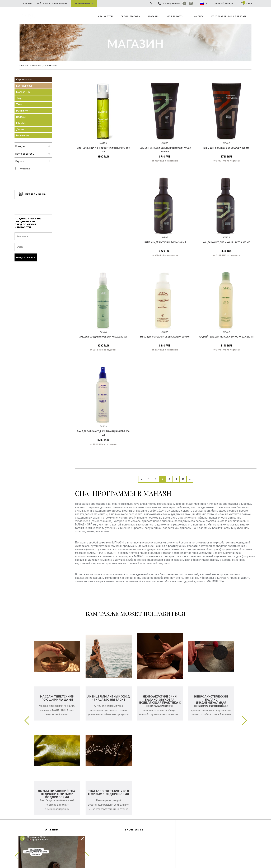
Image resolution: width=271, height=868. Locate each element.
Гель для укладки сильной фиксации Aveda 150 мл (164, 147)
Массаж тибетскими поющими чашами (57, 598)
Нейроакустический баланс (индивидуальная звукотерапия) (211, 601)
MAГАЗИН (154, 16)
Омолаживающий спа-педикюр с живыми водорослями (57, 694)
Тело (24, 104)
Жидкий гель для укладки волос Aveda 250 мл (164, 332)
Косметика (51, 66)
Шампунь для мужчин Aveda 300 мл (104, 239)
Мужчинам (27, 136)
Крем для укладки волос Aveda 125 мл (223, 147)
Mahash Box (28, 92)
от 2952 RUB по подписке (223, 251)
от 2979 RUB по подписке (105, 344)
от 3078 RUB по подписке (105, 251)
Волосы (26, 117)
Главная (24, 66)
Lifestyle (26, 123)
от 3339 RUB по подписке (164, 159)
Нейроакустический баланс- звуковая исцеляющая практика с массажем (160, 601)
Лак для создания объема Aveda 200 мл (223, 239)
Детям (25, 129)
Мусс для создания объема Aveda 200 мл (104, 332)
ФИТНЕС (199, 16)
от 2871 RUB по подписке (164, 344)
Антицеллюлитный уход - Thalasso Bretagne (109, 598)
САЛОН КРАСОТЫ (131, 16)
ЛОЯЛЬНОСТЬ (175, 16)
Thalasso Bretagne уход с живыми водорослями (109, 692)
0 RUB (246, 3)
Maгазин (37, 66)
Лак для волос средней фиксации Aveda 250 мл (223, 332)
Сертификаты (29, 80)
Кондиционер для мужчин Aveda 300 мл (164, 239)
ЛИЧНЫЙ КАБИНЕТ (225, 3)
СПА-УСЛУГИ (106, 16)
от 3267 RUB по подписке (164, 251)
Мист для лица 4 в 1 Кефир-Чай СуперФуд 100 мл (104, 147)
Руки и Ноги (28, 111)
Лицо (24, 98)
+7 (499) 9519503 (169, 3)
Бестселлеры (29, 86)
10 (182, 379)
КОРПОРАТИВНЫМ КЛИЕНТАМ (229, 16)
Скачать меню (37, 194)
